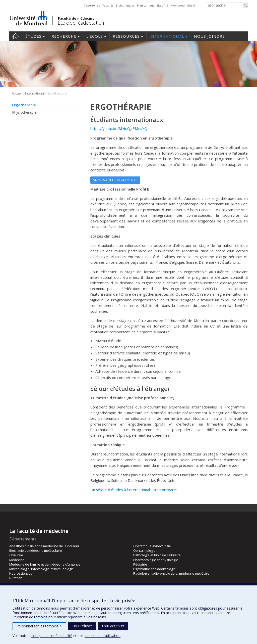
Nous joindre (209, 36)
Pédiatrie (140, 564)
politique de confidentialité (51, 636)
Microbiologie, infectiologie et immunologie (42, 569)
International (167, 36)
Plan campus (146, 5)
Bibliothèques (125, 5)
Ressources (126, 36)
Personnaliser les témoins (39, 626)
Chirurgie (16, 555)
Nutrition (16, 578)
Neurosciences (21, 573)
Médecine (17, 560)
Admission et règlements (115, 180)
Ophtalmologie (144, 550)
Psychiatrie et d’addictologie (154, 569)
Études (34, 36)
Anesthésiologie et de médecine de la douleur (44, 546)
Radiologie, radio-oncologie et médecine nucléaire (171, 573)
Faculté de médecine (76, 18)
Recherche (64, 36)
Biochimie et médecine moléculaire (36, 550)
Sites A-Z (162, 5)
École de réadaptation (81, 23)
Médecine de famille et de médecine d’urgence (45, 564)
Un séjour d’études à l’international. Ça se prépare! (134, 490)
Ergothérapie (24, 105)
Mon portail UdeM (183, 5)
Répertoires (92, 5)
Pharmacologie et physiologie (156, 560)
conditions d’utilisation (103, 636)
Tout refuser (82, 626)
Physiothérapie (24, 112)
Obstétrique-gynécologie (152, 546)
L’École (95, 36)
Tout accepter (113, 626)
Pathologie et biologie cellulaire (157, 555)
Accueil (16, 36)
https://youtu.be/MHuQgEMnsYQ (119, 128)
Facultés (108, 5)
